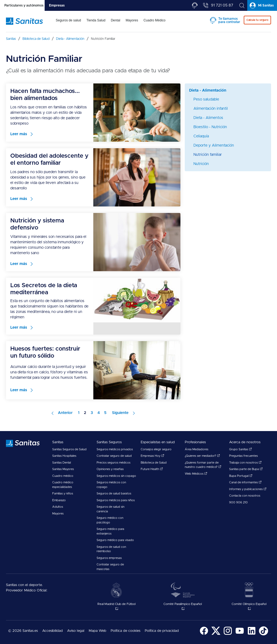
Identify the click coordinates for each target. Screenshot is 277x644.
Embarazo (59, 500)
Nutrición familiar (208, 155)
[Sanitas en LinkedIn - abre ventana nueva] (252, 634)
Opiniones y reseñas (110, 469)
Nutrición (201, 164)
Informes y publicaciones (248, 489)
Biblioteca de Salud (154, 463)
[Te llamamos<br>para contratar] (195, 5)
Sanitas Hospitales (64, 456)
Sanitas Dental (62, 463)
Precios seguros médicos (113, 463)
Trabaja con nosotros (245, 463)
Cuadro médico (63, 476)
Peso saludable (206, 99)
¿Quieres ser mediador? (202, 456)
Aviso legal (76, 631)
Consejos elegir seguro (156, 449)
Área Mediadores (197, 449)
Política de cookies (126, 631)
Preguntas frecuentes (243, 456)
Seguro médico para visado (115, 540)
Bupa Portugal (241, 476)
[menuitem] (68, 24)
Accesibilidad (52, 631)
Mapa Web (98, 631)
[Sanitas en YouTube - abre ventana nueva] (240, 634)
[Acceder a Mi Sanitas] (262, 5)
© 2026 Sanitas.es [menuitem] (23, 631)
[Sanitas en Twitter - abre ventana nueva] (216, 634)
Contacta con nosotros (245, 496)
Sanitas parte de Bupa (246, 469)
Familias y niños (63, 493)
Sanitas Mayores (63, 469)
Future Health (152, 469)
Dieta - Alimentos (208, 118)
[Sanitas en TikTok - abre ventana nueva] (263, 634)
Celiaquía (201, 136)
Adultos (58, 507)
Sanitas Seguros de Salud (69, 449)
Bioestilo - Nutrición (210, 127)
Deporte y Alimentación (214, 145)
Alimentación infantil (211, 109)
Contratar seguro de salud (114, 456)
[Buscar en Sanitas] (242, 5)
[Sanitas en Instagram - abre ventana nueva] (228, 634)
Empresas (57, 5)
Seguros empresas (109, 558)
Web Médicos (196, 474)
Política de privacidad (162, 631)
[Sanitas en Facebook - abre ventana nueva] (204, 634)
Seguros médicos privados (115, 449)
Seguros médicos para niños (116, 500)
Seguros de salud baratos (114, 493)
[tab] (22, 5)
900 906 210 (238, 502)
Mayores (58, 514)
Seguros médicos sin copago (116, 476)
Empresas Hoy (152, 456)
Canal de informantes (245, 482)
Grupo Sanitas (240, 449)
